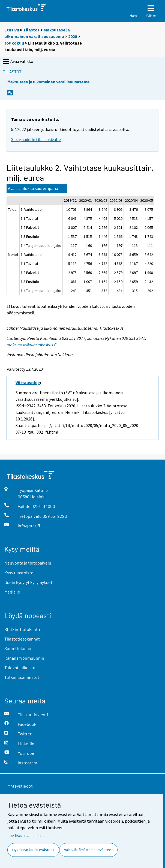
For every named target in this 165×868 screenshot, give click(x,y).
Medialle (12, 592)
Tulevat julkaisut (20, 667)
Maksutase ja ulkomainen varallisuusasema (48, 82)
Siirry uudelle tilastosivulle (36, 139)
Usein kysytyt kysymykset (28, 582)
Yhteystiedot (20, 786)
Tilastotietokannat (22, 639)
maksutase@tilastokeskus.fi (31, 345)
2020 (73, 36)
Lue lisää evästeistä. (26, 835)
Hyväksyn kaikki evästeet (33, 850)
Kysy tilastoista (19, 573)
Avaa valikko (17, 62)
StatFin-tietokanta (22, 629)
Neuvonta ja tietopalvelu (28, 563)
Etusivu (12, 30)
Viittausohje (28, 382)
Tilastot (31, 30)
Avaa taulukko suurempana (33, 188)
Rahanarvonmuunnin (24, 658)
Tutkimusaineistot (22, 677)
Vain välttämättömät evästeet (88, 850)
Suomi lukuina (18, 648)
